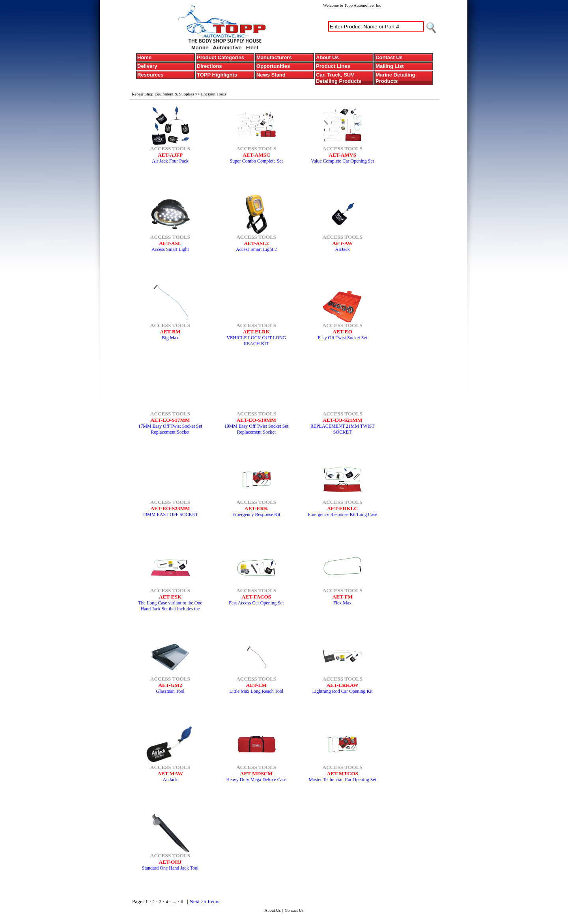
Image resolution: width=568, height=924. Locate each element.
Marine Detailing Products (395, 78)
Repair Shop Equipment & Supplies (163, 94)
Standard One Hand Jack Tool (170, 868)
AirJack (343, 249)
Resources (150, 75)
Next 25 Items (204, 901)
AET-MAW (170, 773)
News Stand (271, 75)
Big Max (170, 338)
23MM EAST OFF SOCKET (170, 514)
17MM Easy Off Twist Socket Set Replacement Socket (170, 429)
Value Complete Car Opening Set (342, 161)
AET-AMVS (342, 155)
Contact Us (389, 57)
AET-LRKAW (343, 685)
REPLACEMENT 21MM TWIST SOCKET (343, 429)
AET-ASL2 (256, 243)
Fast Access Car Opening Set (256, 603)
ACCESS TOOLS (170, 149)
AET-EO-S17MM (170, 420)
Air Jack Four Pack (170, 161)
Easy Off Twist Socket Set (342, 338)
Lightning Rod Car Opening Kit (343, 691)
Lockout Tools (214, 94)
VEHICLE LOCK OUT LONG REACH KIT (256, 341)
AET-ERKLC (342, 508)
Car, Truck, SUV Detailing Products (339, 78)
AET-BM (170, 332)
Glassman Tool (170, 691)
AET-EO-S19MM (256, 420)
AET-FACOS (256, 597)
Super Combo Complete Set (256, 161)
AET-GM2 (170, 685)
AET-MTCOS (342, 773)
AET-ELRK (256, 332)
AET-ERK (256, 508)
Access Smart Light (170, 249)
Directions (209, 66)
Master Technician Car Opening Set (342, 780)
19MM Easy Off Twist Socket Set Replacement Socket (256, 429)
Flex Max (342, 603)
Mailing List (390, 66)
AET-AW (342, 243)
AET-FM (343, 597)
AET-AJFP (170, 155)
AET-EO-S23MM (170, 508)
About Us (327, 57)
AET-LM (256, 685)
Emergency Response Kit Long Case (342, 514)
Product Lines (333, 66)
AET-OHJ (170, 862)
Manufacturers (274, 57)
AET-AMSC (256, 155)
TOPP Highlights (217, 75)
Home (144, 57)
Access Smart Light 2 (256, 249)
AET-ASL (170, 243)
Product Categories (220, 57)
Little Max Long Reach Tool (256, 691)
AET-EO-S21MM (342, 420)
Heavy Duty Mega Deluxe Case (257, 780)
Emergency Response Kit (256, 514)
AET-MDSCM (256, 773)
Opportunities (273, 66)
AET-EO (342, 332)
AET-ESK (170, 597)
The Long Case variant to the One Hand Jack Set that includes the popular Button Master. (170, 609)
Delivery (147, 66)
